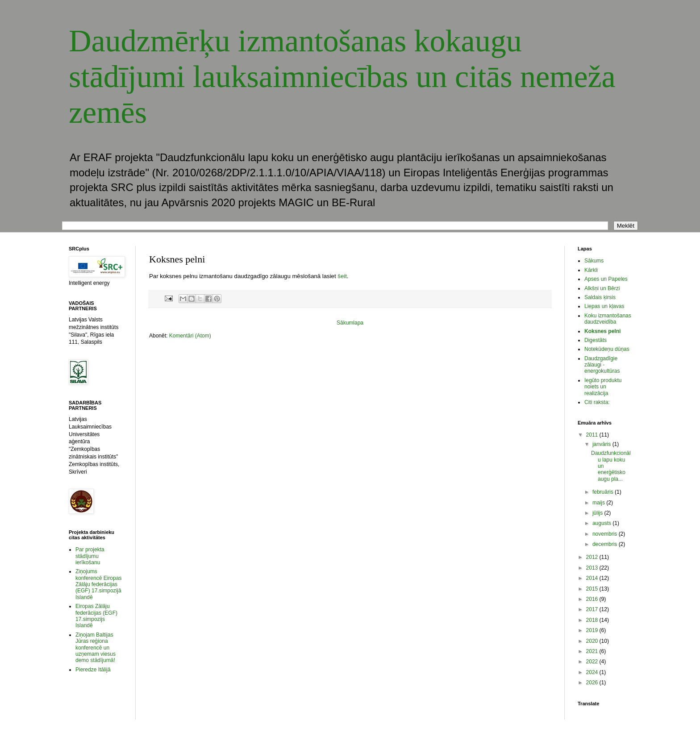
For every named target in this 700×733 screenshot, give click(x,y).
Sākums (594, 261)
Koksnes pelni (602, 331)
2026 (593, 683)
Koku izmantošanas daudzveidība (608, 319)
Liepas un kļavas (604, 306)
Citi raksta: (597, 402)
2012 (593, 557)
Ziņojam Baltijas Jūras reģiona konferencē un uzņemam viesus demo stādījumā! (96, 648)
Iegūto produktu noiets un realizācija (603, 387)
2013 (593, 568)
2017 (593, 609)
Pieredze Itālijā (93, 670)
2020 (593, 641)
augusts (602, 523)
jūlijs (598, 513)
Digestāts (596, 340)
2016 (593, 599)
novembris (606, 534)
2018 (593, 620)
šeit (342, 276)
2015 (593, 589)
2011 (593, 435)
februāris (604, 492)
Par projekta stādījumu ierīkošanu (90, 556)
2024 (593, 672)
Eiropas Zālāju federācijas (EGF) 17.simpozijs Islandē (96, 616)
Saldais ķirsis (600, 297)
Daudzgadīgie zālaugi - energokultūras (602, 365)
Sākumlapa (350, 323)
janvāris (602, 444)
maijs (599, 503)
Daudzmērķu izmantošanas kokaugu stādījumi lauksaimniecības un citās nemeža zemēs (342, 77)
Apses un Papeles (606, 279)
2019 (593, 630)
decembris (606, 544)
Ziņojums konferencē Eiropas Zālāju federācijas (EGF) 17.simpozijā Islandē (98, 584)
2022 (593, 662)
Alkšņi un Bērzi (602, 288)
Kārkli (591, 270)
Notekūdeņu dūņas (607, 349)
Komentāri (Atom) (190, 336)
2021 (593, 651)
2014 (593, 578)
